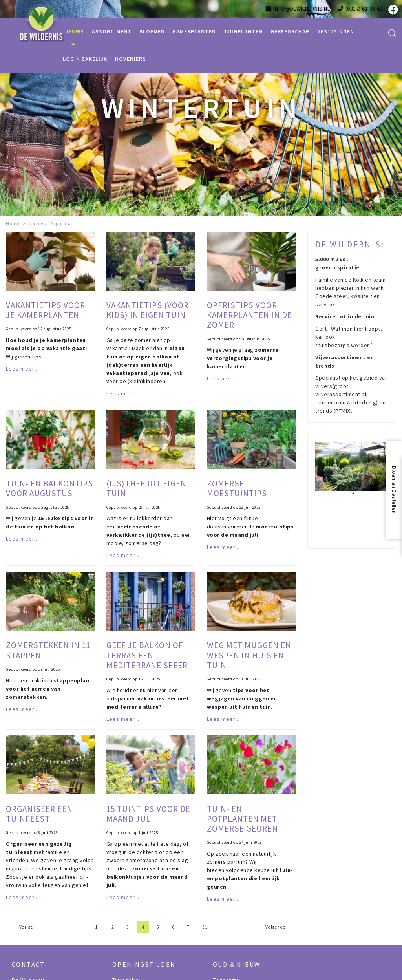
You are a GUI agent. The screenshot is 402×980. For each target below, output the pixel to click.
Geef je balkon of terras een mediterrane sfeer (147, 655)
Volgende (275, 927)
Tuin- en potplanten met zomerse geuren (242, 819)
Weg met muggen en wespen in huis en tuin (249, 655)
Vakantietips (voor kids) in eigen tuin (148, 310)
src (392, 33)
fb (392, 10)
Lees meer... (22, 369)
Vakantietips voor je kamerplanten (46, 310)
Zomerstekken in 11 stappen (48, 650)
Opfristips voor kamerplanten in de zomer (249, 315)
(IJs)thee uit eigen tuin (146, 488)
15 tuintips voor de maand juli (148, 814)
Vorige (26, 927)
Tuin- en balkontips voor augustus (49, 488)
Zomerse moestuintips (237, 488)
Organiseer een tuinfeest (39, 814)
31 (205, 927)
